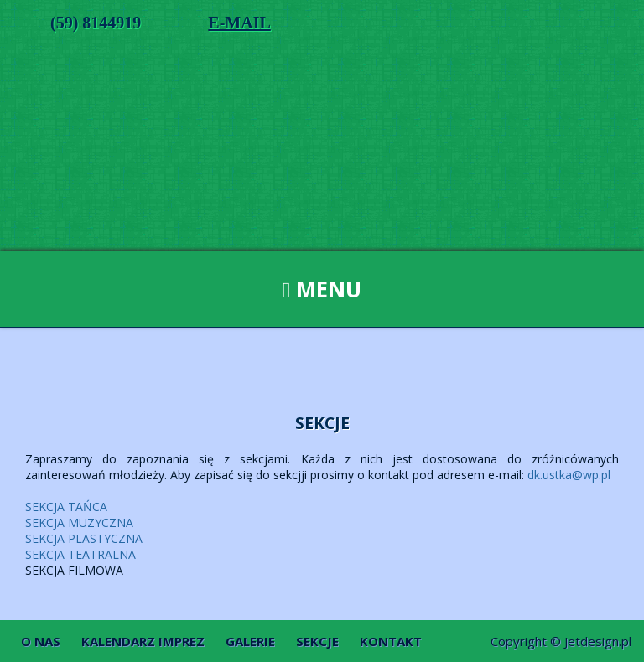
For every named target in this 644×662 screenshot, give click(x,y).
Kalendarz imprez (143, 641)
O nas (41, 641)
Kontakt (391, 641)
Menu (322, 289)
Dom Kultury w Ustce (322, 159)
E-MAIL (239, 23)
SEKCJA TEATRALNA (80, 554)
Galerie (250, 641)
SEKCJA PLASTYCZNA (84, 538)
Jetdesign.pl (598, 641)
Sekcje (317, 641)
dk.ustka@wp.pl (569, 475)
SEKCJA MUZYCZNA (79, 522)
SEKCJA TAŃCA (66, 507)
